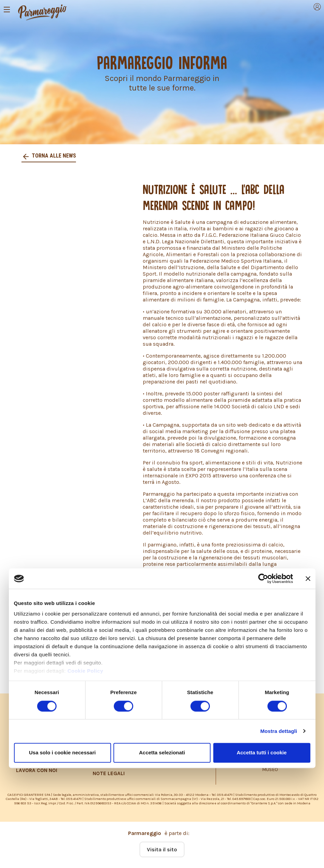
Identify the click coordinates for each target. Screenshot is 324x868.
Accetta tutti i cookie (262, 752)
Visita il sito (162, 849)
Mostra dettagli (279, 731)
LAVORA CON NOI (37, 770)
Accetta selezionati (162, 752)
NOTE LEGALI (109, 773)
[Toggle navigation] (7, 10)
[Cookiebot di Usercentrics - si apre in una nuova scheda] (263, 578)
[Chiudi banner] (308, 578)
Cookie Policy (85, 671)
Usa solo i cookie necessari (62, 752)
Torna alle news (53, 156)
